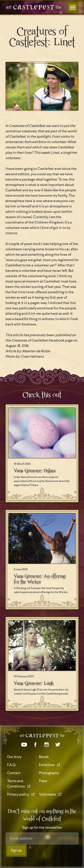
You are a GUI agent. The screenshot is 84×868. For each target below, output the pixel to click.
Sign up (16, 851)
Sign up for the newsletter (42, 828)
